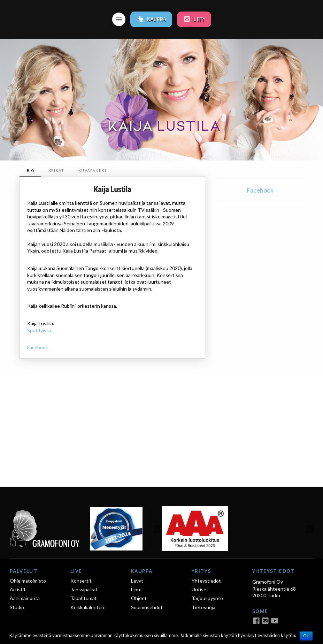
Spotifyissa (39, 330)
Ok (306, 636)
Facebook (38, 347)
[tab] (30, 171)
